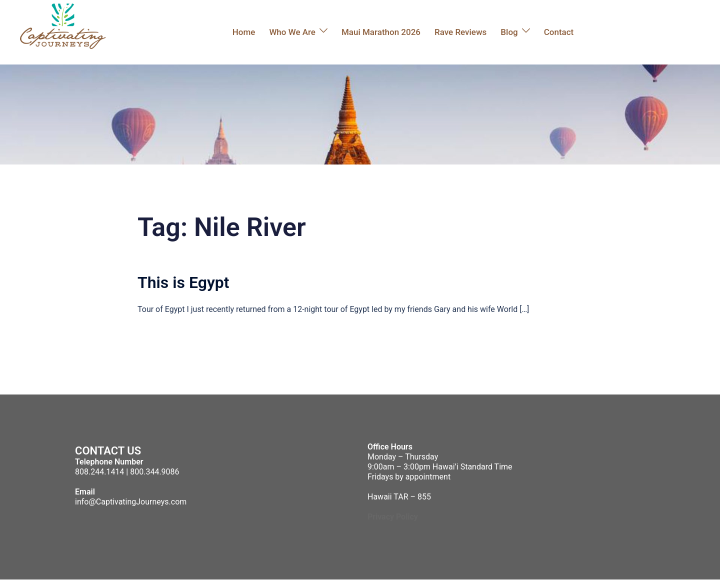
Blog (509, 32)
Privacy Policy (393, 517)
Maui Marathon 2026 (381, 32)
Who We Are (292, 32)
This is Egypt (183, 282)
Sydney (242, 583)
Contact (559, 32)
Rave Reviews (460, 32)
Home (244, 32)
